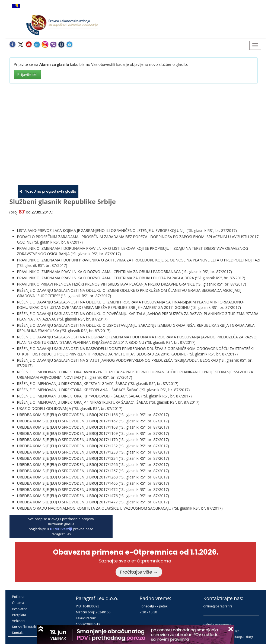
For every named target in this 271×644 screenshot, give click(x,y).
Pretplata (19, 615)
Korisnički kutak (24, 627)
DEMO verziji (61, 529)
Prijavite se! (27, 74)
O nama (18, 603)
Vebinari (18, 621)
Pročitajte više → (139, 572)
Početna (18, 597)
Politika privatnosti (218, 625)
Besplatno (20, 609)
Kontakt (18, 633)
